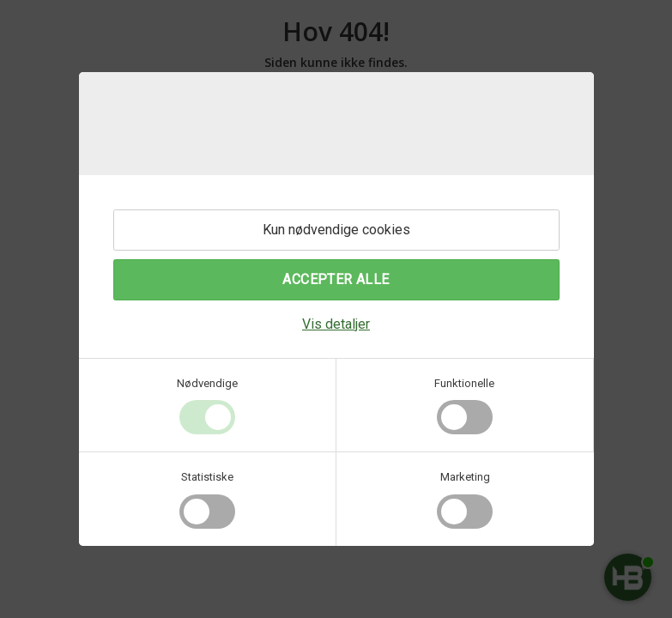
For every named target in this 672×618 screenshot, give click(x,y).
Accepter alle (336, 279)
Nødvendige (207, 383)
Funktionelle (464, 383)
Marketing (465, 477)
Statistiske (207, 477)
